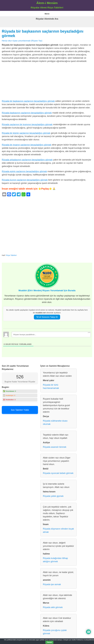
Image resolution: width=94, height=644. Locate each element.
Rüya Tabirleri (11, 255)
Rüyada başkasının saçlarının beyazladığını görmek (27, 113)
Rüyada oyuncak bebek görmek (58, 473)
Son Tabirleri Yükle (20, 410)
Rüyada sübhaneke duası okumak (55, 422)
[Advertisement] (47, 82)
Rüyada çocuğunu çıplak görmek (55, 632)
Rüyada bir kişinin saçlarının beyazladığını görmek (26, 133)
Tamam (49, 642)
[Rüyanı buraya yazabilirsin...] (51, 334)
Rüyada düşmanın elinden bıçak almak (58, 530)
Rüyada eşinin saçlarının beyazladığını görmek (24, 171)
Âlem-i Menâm (47, 3)
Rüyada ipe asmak (52, 584)
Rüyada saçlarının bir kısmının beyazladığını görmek (27, 125)
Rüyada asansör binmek (55, 447)
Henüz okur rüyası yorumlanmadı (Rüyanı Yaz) (22, 41)
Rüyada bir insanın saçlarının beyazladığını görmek (27, 145)
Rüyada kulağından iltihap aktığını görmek (55, 560)
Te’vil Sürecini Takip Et (47, 317)
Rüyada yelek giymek (53, 496)
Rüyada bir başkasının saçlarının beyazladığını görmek (28, 101)
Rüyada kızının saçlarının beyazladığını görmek (25, 180)
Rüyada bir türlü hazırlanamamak (51, 386)
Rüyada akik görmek (53, 607)
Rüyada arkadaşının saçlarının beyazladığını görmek (27, 160)
